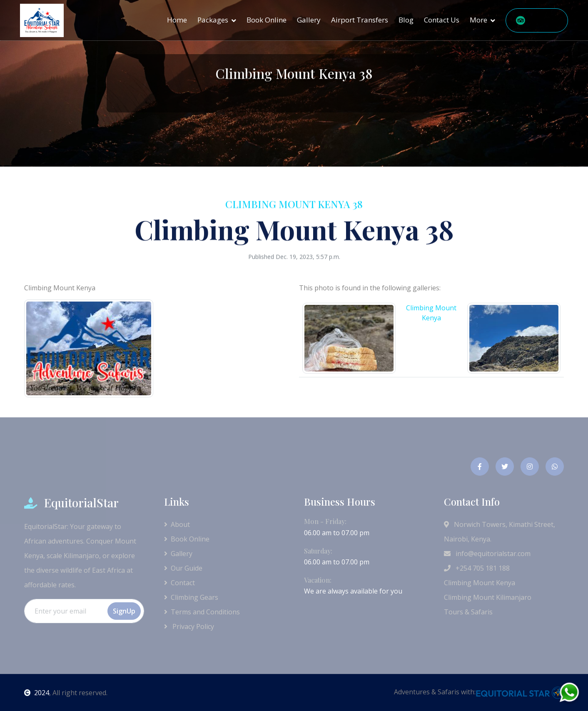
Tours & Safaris (468, 612)
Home (177, 20)
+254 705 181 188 (477, 568)
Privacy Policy (189, 626)
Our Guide (183, 568)
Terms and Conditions (202, 612)
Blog (406, 20)
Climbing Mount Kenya (480, 583)
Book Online (267, 20)
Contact (179, 583)
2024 (37, 693)
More (478, 20)
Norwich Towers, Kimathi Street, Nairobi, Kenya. (500, 532)
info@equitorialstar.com (487, 554)
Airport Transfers (360, 20)
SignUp (124, 611)
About (177, 524)
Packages (213, 20)
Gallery (309, 20)
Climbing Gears (191, 597)
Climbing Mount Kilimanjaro (488, 597)
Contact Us (442, 20)
